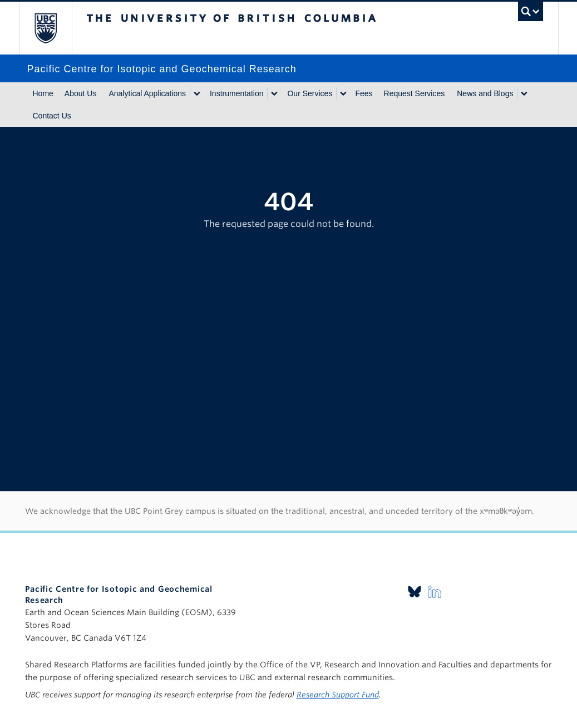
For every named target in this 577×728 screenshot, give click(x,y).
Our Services (310, 93)
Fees (364, 93)
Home (43, 93)
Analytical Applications (147, 93)
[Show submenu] (196, 93)
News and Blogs (485, 93)
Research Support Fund (338, 695)
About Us (81, 93)
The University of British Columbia (54, 28)
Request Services (415, 93)
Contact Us (52, 116)
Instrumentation (237, 93)
